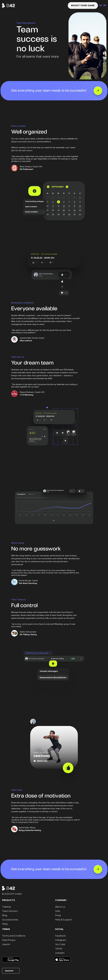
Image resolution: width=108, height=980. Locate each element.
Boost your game (83, 5)
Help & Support (64, 920)
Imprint (6, 944)
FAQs (5, 924)
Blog (5, 915)
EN (105, 6)
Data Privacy (9, 940)
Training (6, 907)
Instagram (61, 940)
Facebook (60, 936)
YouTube (60, 944)
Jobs (58, 911)
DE (101, 6)
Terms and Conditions (14, 936)
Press (58, 915)
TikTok (59, 949)
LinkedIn (60, 953)
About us (60, 907)
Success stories (10, 920)
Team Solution (10, 911)
